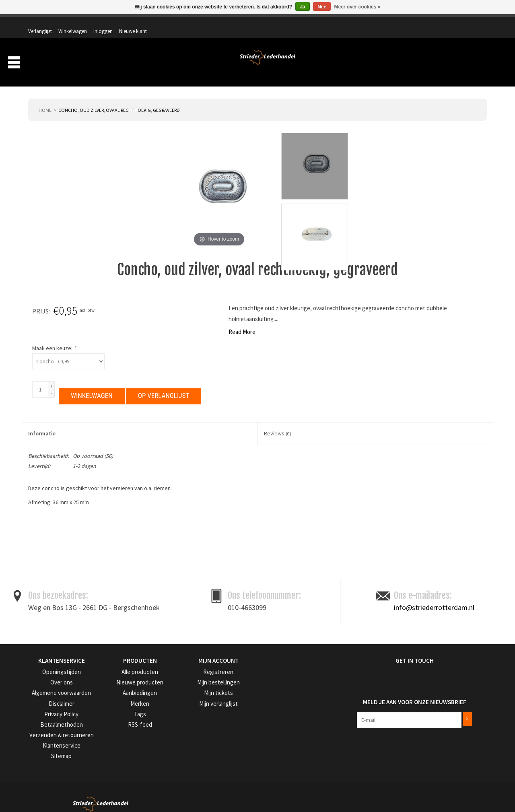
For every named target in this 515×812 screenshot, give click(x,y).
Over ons (354, 64)
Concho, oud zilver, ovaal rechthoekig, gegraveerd (119, 99)
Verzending (390, 64)
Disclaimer (39, 691)
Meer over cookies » (357, 7)
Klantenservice (44, 732)
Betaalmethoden (46, 712)
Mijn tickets (197, 681)
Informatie (42, 422)
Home (45, 99)
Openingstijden (44, 661)
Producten (311, 64)
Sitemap (37, 742)
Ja (302, 7)
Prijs (316, 300)
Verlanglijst (374, 23)
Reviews (278, 422)
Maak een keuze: (329, 337)
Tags (112, 702)
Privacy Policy (44, 702)
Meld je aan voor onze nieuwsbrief (394, 687)
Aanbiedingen (434, 64)
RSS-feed (116, 712)
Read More (46, 321)
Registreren (197, 661)
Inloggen (437, 23)
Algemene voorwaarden (54, 681)
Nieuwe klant (467, 23)
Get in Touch (361, 650)
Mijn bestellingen (203, 671)
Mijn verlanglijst (202, 691)
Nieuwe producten (126, 671)
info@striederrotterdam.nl (434, 596)
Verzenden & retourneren (55, 722)
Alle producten (122, 661)
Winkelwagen (406, 23)
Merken (473, 64)
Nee (322, 7)
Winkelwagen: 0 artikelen (456, 40)
